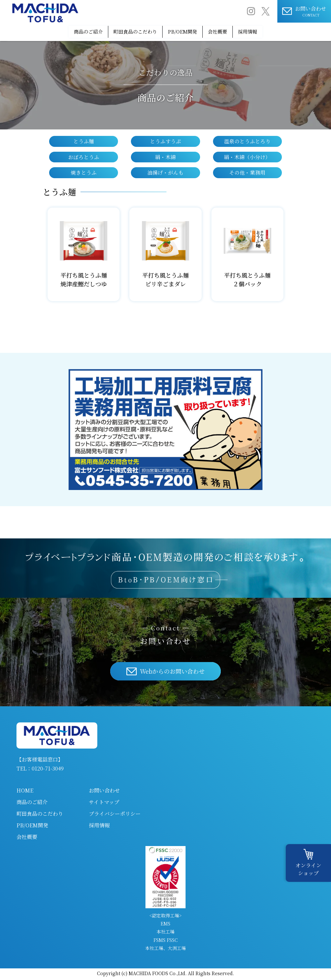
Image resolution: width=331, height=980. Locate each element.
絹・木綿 (165, 157)
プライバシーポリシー (115, 815)
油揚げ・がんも (165, 174)
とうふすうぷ (165, 140)
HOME (25, 792)
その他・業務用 (247, 174)
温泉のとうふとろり (247, 140)
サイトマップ (104, 804)
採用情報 (267, 31)
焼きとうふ (84, 174)
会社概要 (228, 31)
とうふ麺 (84, 140)
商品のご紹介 (69, 31)
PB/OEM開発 (184, 31)
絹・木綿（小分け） (247, 157)
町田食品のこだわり (126, 31)
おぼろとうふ (84, 157)
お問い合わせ (104, 792)
